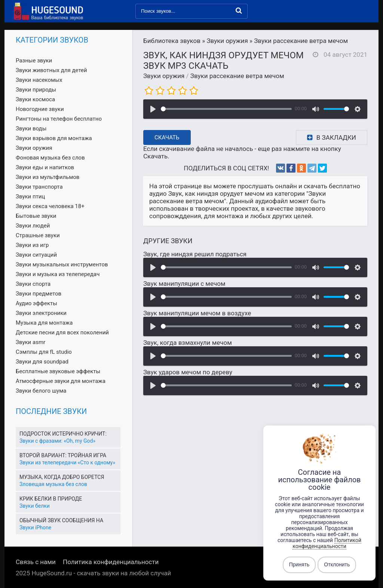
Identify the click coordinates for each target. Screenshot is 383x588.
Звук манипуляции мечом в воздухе (197, 313)
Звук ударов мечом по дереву (188, 372)
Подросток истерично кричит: (63, 434)
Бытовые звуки (36, 216)
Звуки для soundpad (42, 362)
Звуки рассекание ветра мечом (237, 76)
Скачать (167, 137)
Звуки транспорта (39, 187)
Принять (299, 565)
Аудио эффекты (36, 303)
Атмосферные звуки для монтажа (61, 381)
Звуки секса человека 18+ (50, 206)
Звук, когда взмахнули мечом (188, 343)
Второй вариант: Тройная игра (63, 455)
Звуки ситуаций (36, 255)
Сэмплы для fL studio (44, 352)
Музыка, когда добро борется (62, 477)
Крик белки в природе (51, 499)
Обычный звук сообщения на (61, 520)
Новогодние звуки (40, 109)
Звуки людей (33, 226)
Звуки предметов (39, 294)
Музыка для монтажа (44, 323)
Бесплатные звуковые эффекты (58, 371)
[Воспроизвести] (153, 109)
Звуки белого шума (41, 391)
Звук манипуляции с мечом (184, 284)
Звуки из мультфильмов (48, 177)
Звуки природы (36, 90)
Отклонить (337, 565)
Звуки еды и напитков (45, 167)
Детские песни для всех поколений (62, 332)
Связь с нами (36, 562)
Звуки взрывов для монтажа (54, 138)
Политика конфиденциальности (111, 562)
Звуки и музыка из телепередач (58, 274)
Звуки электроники (41, 313)
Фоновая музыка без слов (50, 158)
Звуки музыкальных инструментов (62, 264)
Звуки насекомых (39, 80)
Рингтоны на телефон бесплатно (59, 119)
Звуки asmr (30, 342)
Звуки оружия (164, 76)
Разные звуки (34, 61)
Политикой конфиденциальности (327, 543)
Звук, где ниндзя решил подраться (195, 254)
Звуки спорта (33, 284)
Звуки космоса (35, 99)
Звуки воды (31, 129)
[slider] (226, 109)
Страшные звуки (38, 235)
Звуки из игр (32, 245)
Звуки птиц (30, 196)
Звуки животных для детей (51, 70)
